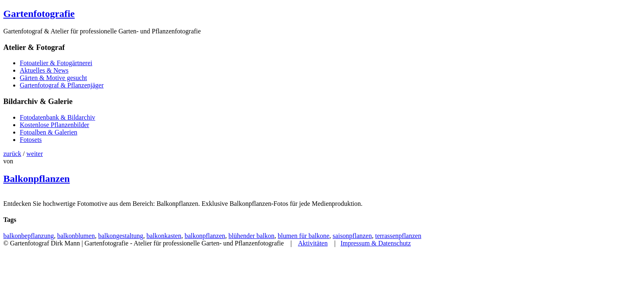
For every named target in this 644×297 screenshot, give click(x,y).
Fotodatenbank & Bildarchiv (57, 117)
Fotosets (31, 140)
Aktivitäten (313, 243)
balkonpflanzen (205, 236)
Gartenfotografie (39, 14)
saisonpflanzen (352, 236)
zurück (12, 154)
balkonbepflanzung (29, 236)
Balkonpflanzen (36, 179)
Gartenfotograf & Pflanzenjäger (62, 85)
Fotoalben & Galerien (49, 132)
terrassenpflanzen (398, 236)
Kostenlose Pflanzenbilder (54, 125)
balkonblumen (76, 236)
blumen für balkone (303, 236)
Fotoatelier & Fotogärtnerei (56, 63)
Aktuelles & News (44, 70)
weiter (35, 154)
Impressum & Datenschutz (376, 243)
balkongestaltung (121, 236)
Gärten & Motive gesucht (53, 78)
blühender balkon (252, 236)
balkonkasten (164, 236)
